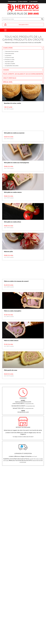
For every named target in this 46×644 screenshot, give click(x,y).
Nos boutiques (13, 2)
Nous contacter (24, 2)
